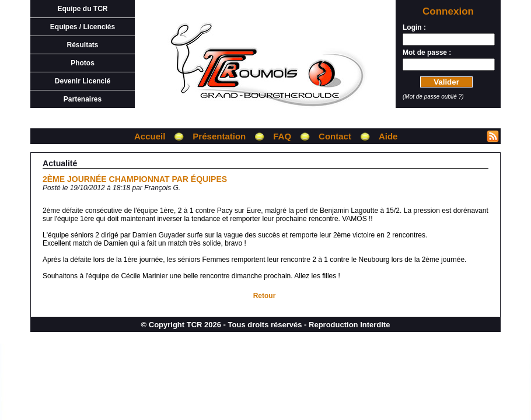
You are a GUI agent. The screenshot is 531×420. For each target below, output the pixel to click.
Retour (265, 296)
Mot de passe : (427, 52)
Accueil (150, 136)
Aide (388, 136)
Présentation (219, 136)
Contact (335, 136)
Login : (414, 27)
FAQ (282, 136)
